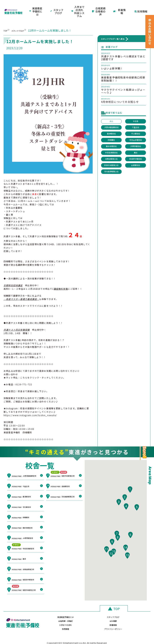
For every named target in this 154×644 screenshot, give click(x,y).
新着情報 (120, 7)
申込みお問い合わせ (150, 32)
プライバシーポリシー (134, 618)
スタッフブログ (57, 7)
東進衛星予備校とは (36, 7)
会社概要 (134, 609)
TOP (6, 21)
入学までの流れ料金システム (78, 7)
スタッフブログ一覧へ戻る (113, 29)
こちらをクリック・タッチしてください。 (43, 368)
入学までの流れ (53, 618)
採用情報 (141, 7)
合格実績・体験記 (107, 609)
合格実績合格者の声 (99, 7)
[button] (130, 489)
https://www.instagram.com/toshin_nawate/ (30, 406)
